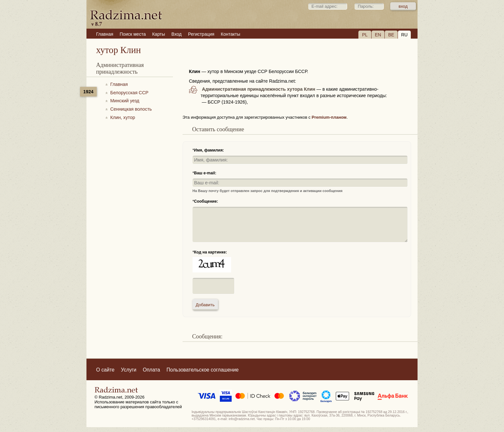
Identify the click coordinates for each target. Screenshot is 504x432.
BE (391, 35)
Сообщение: (206, 201)
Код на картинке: (211, 252)
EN (378, 35)
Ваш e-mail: (205, 173)
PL (365, 35)
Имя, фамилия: (209, 150)
